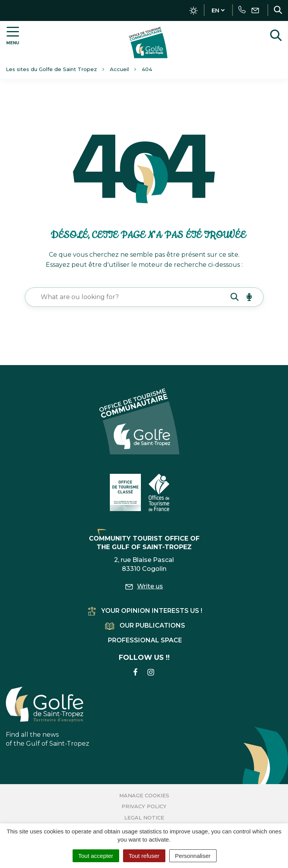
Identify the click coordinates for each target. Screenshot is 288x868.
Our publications (145, 625)
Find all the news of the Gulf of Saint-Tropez (48, 717)
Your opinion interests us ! (145, 611)
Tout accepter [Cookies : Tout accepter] (96, 856)
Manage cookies (144, 795)
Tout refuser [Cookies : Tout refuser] (144, 856)
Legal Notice (144, 818)
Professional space (145, 640)
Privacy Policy (144, 806)
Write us (144, 586)
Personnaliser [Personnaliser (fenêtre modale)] (193, 856)
